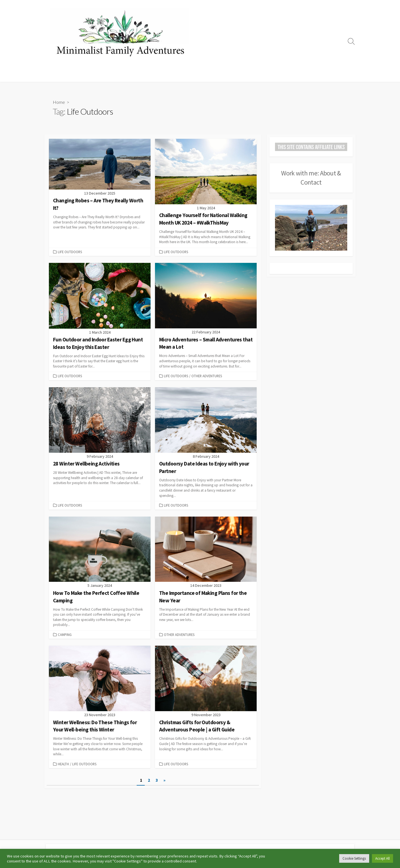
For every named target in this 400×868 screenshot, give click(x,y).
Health (63, 765)
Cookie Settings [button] (354, 858)
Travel (226, 75)
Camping (73, 75)
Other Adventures (255, 75)
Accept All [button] (382, 858)
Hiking (132, 75)
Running (151, 75)
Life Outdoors (177, 75)
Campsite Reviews (104, 75)
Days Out (205, 75)
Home (53, 75)
